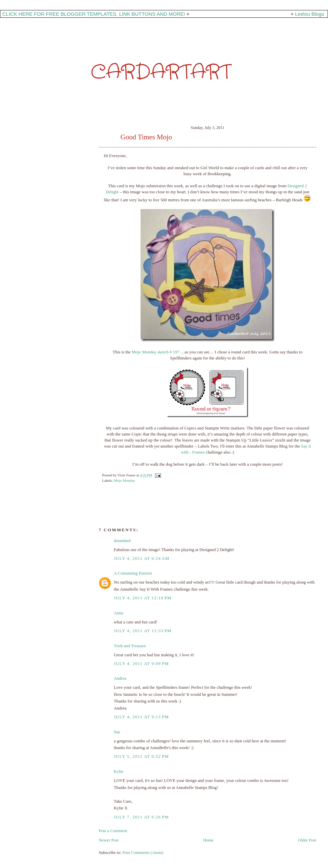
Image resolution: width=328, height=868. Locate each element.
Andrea (120, 678)
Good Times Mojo (146, 137)
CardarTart (161, 72)
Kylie (119, 772)
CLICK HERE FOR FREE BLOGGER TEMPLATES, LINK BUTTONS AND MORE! (94, 14)
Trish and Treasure (130, 646)
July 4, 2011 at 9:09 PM (141, 664)
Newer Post (109, 840)
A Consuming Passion (133, 573)
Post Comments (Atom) (143, 853)
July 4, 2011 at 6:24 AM (142, 558)
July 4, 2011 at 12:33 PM (143, 631)
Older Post (307, 840)
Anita (119, 613)
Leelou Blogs (309, 14)
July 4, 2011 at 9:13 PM (141, 717)
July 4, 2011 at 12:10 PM (143, 598)
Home (208, 840)
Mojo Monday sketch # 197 (155, 352)
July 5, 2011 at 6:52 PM (141, 756)
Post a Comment (113, 831)
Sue (117, 732)
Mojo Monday (124, 480)
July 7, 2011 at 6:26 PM (141, 817)
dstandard (122, 541)
